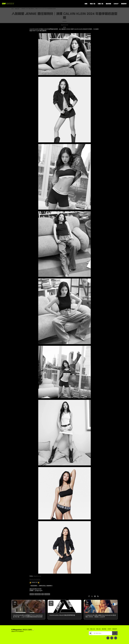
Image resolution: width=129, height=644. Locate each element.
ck (43, 594)
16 (87, 603)
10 (15, 603)
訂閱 (115, 633)
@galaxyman (65, 25)
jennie (32, 594)
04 (51, 603)
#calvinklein (37, 579)
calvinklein (38, 594)
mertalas (47, 594)
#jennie (32, 579)
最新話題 (17, 9)
